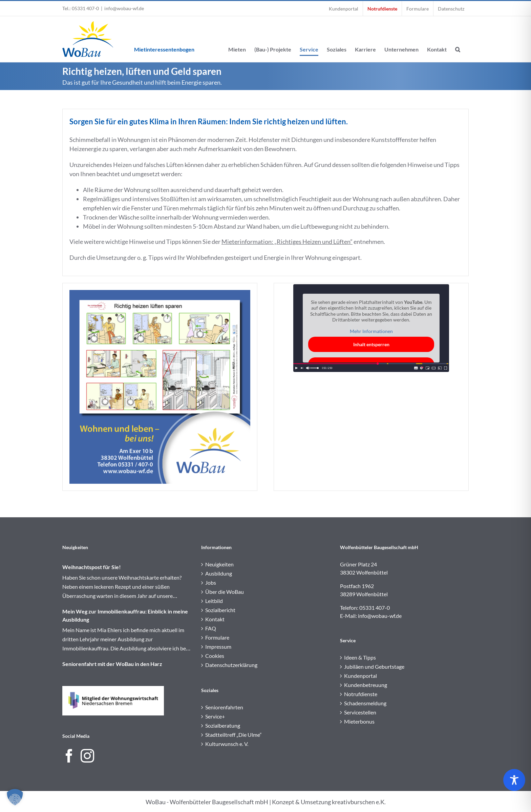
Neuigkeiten (219, 564)
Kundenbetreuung (366, 685)
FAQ (211, 628)
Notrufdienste (361, 694)
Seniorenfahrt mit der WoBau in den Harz (112, 664)
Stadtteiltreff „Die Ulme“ (233, 735)
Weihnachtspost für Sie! (92, 567)
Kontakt (215, 619)
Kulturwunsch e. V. (227, 744)
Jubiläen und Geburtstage (374, 667)
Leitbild (214, 601)
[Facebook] (69, 756)
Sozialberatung (223, 725)
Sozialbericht (220, 610)
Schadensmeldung (365, 703)
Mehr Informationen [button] (371, 331)
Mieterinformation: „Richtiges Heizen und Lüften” (287, 242)
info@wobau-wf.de (124, 8)
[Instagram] (87, 756)
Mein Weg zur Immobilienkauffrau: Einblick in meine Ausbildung (125, 615)
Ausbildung (219, 573)
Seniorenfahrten (224, 707)
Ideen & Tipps (360, 657)
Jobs (211, 582)
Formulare (217, 637)
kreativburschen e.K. (359, 802)
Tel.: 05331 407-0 (81, 8)
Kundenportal (360, 676)
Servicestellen (360, 712)
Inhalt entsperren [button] (371, 344)
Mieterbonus (359, 721)
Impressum (218, 647)
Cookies (215, 656)
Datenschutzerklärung (231, 665)
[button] (458, 39)
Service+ (215, 716)
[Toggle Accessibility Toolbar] (514, 780)
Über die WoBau (225, 592)
